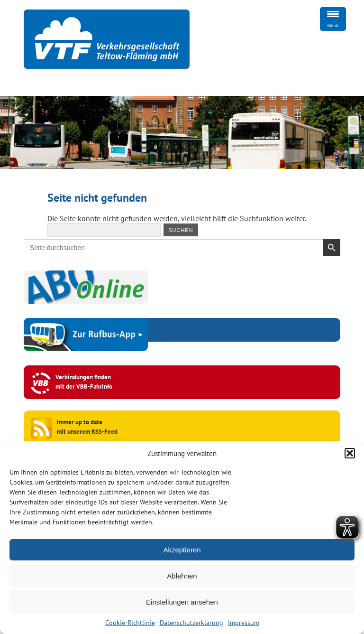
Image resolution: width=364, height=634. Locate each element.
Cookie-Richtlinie (130, 623)
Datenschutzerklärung (191, 623)
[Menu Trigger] (333, 19)
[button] (350, 453)
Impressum (244, 623)
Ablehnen (182, 576)
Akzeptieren (182, 550)
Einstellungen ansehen (182, 602)
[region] (182, 132)
